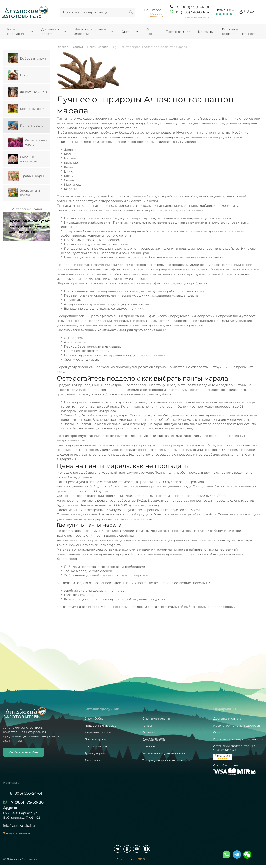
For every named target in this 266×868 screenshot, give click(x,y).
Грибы (19, 75)
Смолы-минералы (156, 718)
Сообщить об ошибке (24, 752)
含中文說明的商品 (154, 739)
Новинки (149, 746)
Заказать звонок (196, 17)
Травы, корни (95, 753)
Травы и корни (27, 176)
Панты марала (26, 125)
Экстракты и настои (24, 193)
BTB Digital (143, 859)
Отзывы (222, 10)
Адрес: (10, 808)
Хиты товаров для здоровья (164, 753)
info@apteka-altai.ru (19, 826)
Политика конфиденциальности (238, 739)
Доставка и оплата (227, 718)
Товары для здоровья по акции (166, 760)
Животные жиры (28, 92)
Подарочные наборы (101, 726)
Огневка (149, 732)
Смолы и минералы (23, 159)
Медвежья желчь (28, 109)
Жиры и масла (96, 746)
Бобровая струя (27, 58)
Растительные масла (28, 142)
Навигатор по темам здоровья (236, 726)
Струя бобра (94, 718)
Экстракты (93, 760)
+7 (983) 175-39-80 (26, 802)
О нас (217, 732)
